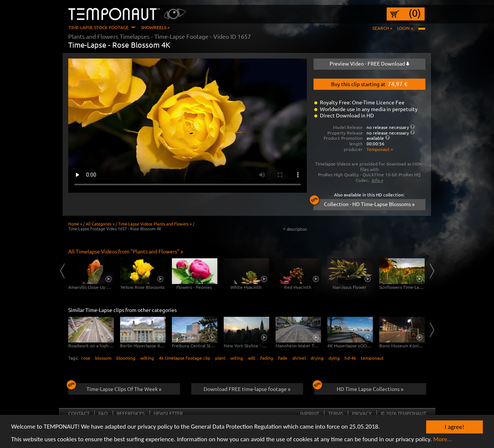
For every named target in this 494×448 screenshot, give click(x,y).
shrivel (299, 358)
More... (443, 440)
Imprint (310, 413)
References (131, 413)
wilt (252, 358)
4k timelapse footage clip (185, 358)
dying (334, 358)
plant (220, 358)
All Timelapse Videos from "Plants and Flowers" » (126, 251)
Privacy (362, 413)
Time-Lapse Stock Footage (99, 27)
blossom (103, 358)
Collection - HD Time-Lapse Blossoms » (364, 203)
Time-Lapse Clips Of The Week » (115, 388)
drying (317, 358)
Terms (336, 413)
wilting (147, 358)
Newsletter (168, 413)
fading (267, 358)
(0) (415, 13)
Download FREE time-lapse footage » (247, 389)
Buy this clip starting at (369, 83)
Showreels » (155, 27)
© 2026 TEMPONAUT (403, 413)
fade (283, 358)
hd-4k (350, 358)
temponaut (372, 358)
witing (237, 358)
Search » (382, 28)
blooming (126, 358)
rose (86, 358)
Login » (405, 28)
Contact (79, 413)
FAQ (103, 413)
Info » (377, 180)
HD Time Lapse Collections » (359, 388)
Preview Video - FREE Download (369, 63)
